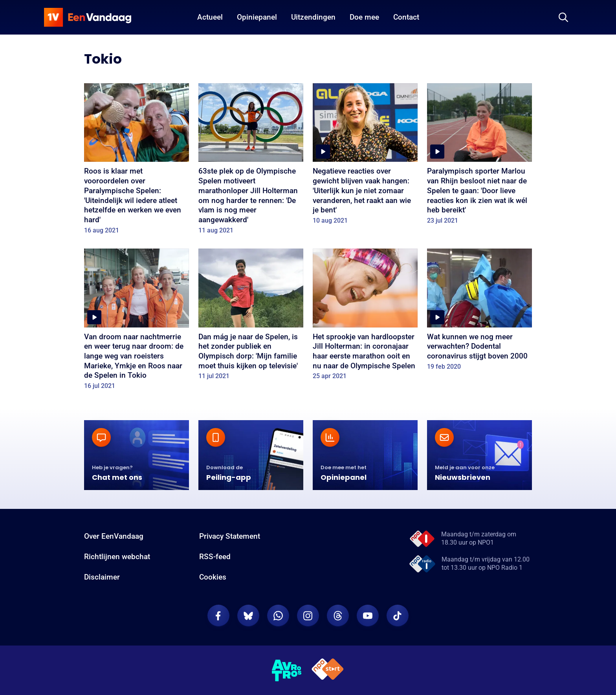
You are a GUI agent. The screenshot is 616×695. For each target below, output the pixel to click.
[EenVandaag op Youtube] (368, 616)
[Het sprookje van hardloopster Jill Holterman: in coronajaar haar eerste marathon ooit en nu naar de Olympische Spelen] (365, 317)
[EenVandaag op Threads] (338, 616)
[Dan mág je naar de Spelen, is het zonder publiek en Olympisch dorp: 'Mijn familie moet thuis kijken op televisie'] (251, 317)
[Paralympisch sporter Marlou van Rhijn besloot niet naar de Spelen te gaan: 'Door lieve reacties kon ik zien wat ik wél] (479, 156)
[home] (88, 17)
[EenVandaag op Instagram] (308, 616)
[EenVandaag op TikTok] (398, 616)
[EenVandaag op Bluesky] (248, 616)
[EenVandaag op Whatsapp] (278, 616)
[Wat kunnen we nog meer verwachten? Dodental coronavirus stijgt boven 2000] (479, 312)
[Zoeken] (563, 17)
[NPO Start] (328, 670)
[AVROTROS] (287, 670)
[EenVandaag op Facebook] (218, 616)
